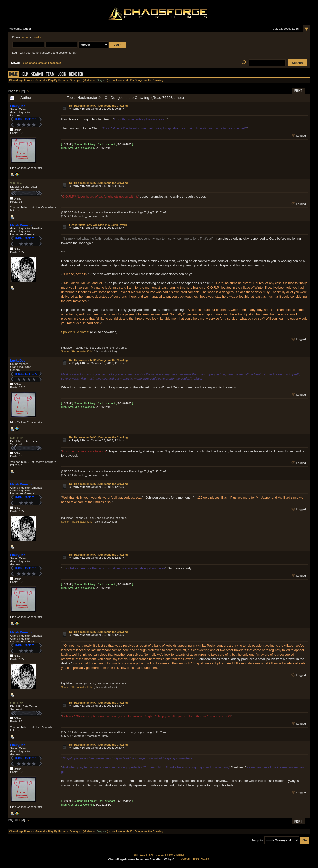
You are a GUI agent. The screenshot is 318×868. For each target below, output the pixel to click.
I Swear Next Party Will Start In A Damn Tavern (98, 225)
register (37, 37)
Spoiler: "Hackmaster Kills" (77, 351)
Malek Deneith (21, 225)
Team (50, 75)
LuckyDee (18, 106)
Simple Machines (175, 855)
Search (37, 75)
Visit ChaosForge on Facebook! (42, 63)
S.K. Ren (17, 183)
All (28, 91)
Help (24, 75)
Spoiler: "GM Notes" (75, 332)
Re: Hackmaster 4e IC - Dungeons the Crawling (98, 106)
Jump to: (258, 840)
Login (62, 75)
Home (13, 75)
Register (76, 75)
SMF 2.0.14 (140, 855)
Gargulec (102, 80)
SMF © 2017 (156, 855)
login (25, 37)
